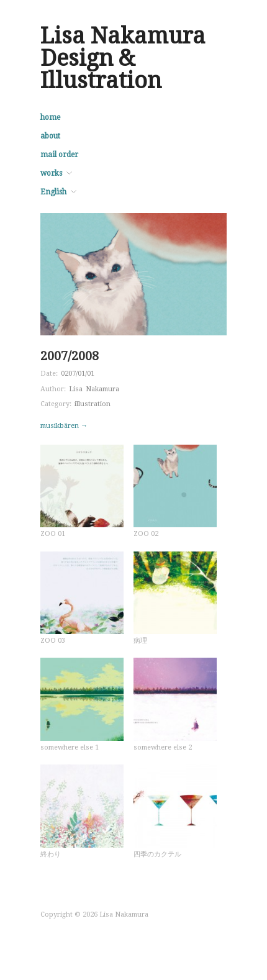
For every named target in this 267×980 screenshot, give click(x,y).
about (50, 136)
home (50, 117)
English (53, 192)
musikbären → (64, 426)
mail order (59, 155)
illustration (93, 404)
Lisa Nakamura (94, 389)
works (51, 173)
